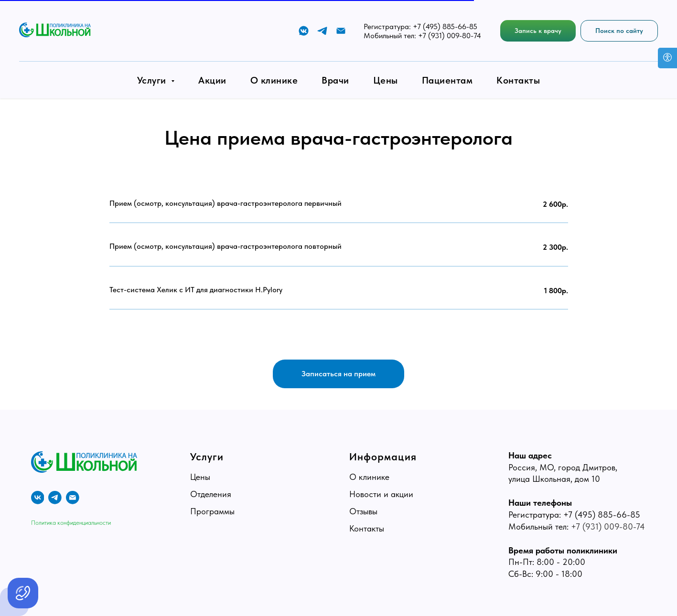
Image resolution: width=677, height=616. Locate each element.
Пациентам (447, 80)
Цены (386, 80)
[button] (538, 31)
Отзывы (363, 511)
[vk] (38, 498)
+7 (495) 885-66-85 (445, 27)
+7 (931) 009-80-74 (450, 36)
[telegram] (55, 498)
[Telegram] (322, 31)
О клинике (274, 80)
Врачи (335, 80)
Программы (212, 511)
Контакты (518, 80)
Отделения (211, 494)
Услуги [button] (153, 80)
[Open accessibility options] (667, 58)
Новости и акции (381, 494)
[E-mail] (341, 31)
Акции (212, 80)
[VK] (304, 31)
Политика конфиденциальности (71, 522)
